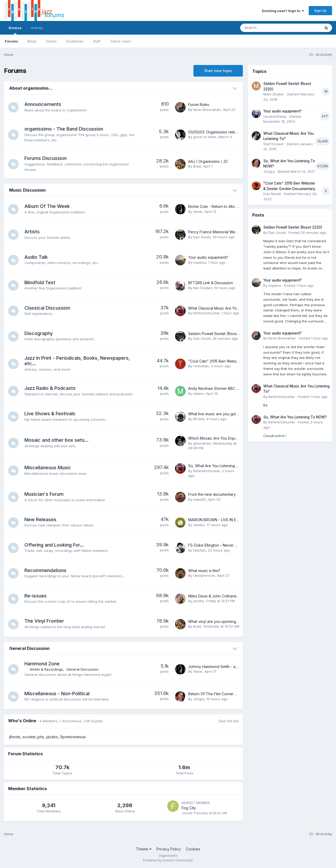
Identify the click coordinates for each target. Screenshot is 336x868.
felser (198, 212)
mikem (198, 393)
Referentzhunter (206, 313)
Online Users (120, 41)
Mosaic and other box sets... (56, 440)
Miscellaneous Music (48, 468)
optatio (199, 525)
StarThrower (274, 144)
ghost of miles (205, 137)
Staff (97, 41)
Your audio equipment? (208, 257)
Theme (144, 849)
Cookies (193, 849)
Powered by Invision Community (168, 860)
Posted (307, 233)
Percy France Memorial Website (216, 232)
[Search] (266, 28)
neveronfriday (275, 116)
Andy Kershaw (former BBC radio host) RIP (225, 388)
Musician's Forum (44, 494)
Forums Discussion (46, 158)
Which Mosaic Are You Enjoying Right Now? (226, 438)
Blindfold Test (40, 282)
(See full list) (229, 721)
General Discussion (29, 648)
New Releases (40, 519)
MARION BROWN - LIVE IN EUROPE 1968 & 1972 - (231, 520)
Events (51, 41)
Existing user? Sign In (283, 11)
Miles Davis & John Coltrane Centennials (223, 596)
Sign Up (320, 10)
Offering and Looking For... (54, 545)
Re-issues (36, 596)
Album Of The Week (47, 206)
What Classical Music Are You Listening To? (225, 308)
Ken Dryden (203, 288)
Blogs (32, 41)
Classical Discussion (47, 308)
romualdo (201, 366)
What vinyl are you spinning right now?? (222, 621)
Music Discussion (27, 190)
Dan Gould (202, 237)
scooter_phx (33, 737)
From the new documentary (212, 494)
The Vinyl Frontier (44, 621)
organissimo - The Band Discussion (64, 129)
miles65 (199, 499)
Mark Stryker (274, 94)
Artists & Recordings (46, 669)
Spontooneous (73, 737)
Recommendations (45, 570)
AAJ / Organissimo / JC (208, 161)
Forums (11, 41)
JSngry (199, 699)
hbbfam (199, 550)
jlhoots (15, 737)
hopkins (200, 262)
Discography (39, 333)
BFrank (199, 419)
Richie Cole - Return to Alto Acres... (218, 206)
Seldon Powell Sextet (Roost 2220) (219, 334)
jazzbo (199, 601)
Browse (15, 30)
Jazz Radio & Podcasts (50, 388)
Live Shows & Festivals (50, 414)
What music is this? (204, 571)
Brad (197, 166)
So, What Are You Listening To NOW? (220, 466)
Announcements (43, 104)
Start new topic (218, 71)
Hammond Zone (42, 664)
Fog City (189, 808)
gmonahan (202, 443)
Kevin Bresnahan (207, 110)
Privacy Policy (169, 849)
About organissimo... (31, 88)
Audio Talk (36, 257)
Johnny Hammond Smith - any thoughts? (223, 667)
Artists (32, 232)
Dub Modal (272, 194)
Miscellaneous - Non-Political (57, 694)
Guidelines (75, 41)
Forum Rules (199, 104)
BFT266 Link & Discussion (211, 283)
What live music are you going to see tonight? (228, 414)
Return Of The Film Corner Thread (218, 694)
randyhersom (204, 575)
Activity (37, 28)
